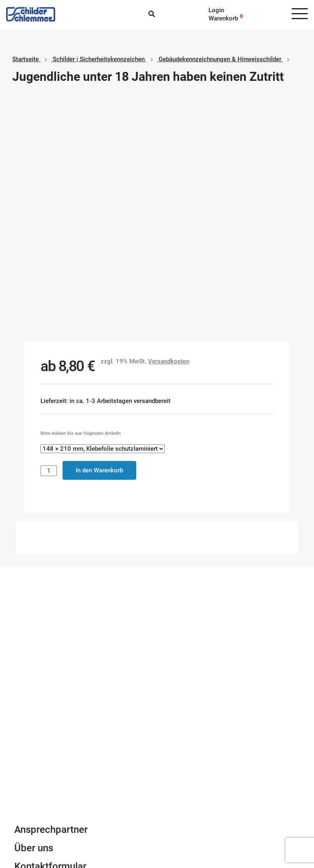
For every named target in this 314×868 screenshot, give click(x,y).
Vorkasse (176, 810)
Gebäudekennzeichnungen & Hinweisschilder (220, 59)
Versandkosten (169, 125)
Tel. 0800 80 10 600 (43, 673)
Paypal (172, 786)
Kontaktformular (50, 630)
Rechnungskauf (184, 819)
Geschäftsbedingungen (46, 786)
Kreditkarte (178, 802)
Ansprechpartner (51, 593)
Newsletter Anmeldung (64, 648)
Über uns (34, 612)
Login (216, 10)
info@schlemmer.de (41, 665)
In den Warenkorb (99, 234)
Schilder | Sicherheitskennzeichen (99, 59)
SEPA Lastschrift (186, 794)
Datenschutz (31, 802)
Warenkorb (223, 18)
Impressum (30, 794)
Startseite (26, 59)
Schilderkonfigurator (157, 499)
